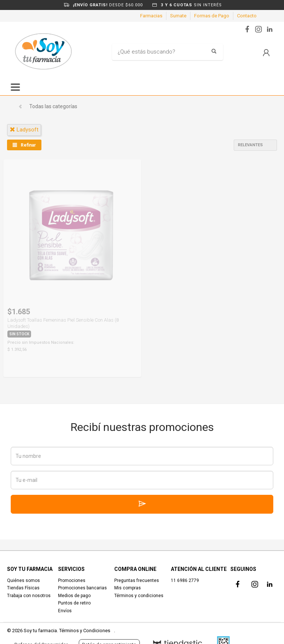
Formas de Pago (212, 16)
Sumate (178, 16)
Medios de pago (74, 596)
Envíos (65, 611)
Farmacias (151, 16)
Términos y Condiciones (85, 631)
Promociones (72, 580)
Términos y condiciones (139, 596)
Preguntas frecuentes (137, 580)
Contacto (247, 16)
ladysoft (24, 130)
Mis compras (128, 588)
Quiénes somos (23, 580)
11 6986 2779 (185, 580)
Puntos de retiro (74, 603)
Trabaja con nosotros (29, 596)
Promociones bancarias (82, 588)
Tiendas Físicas (23, 588)
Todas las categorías (53, 106)
